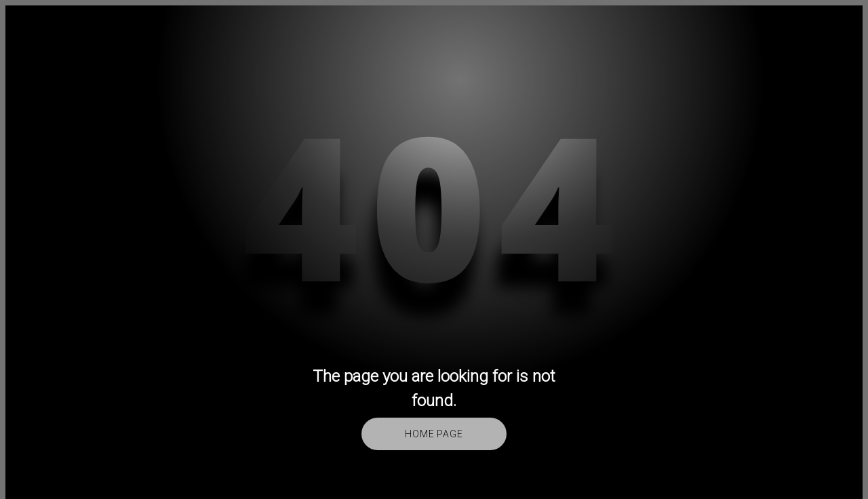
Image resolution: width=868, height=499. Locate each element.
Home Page (434, 434)
